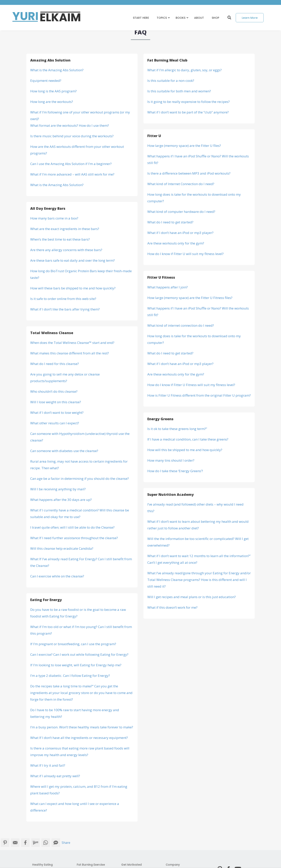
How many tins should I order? (171, 460)
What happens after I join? (168, 287)
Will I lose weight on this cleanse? (56, 402)
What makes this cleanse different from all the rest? (70, 353)
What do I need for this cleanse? (55, 364)
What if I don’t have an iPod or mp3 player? (180, 233)
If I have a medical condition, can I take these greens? (188, 439)
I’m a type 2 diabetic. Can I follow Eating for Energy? (70, 676)
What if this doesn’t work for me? (172, 607)
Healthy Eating (42, 865)
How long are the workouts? (52, 102)
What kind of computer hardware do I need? (181, 212)
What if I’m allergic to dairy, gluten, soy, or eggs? (185, 70)
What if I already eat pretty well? (55, 776)
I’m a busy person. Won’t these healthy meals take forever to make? (82, 727)
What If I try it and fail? (48, 765)
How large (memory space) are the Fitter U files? (184, 146)
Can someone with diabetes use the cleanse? (64, 451)
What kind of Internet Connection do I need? (181, 184)
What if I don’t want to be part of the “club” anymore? (188, 112)
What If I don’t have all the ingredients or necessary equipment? (79, 738)
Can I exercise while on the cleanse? (57, 576)
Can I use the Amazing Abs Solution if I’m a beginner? (71, 164)
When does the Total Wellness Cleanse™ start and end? (72, 343)
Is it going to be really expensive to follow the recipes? (189, 102)
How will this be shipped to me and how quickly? (185, 450)
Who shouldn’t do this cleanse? (54, 391)
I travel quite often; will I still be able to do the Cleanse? (72, 527)
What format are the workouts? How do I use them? (70, 125)
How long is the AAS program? (53, 91)
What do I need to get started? (170, 222)
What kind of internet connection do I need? (181, 325)
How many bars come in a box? (54, 218)
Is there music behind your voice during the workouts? (72, 136)
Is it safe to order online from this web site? (63, 299)
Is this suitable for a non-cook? (171, 81)
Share (66, 843)
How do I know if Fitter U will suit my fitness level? (185, 254)
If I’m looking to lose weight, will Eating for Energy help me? (76, 665)
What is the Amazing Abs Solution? (57, 70)
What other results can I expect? (55, 423)
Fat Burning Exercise (91, 865)
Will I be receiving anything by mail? (58, 489)
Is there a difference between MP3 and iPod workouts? (189, 173)
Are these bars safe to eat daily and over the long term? (72, 260)
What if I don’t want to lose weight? (57, 413)
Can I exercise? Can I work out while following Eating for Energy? (79, 654)
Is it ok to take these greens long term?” (177, 429)
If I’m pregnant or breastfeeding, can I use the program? (73, 644)
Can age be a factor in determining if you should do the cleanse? (80, 479)
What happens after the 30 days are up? (61, 500)
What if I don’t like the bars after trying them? (65, 309)
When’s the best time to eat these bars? (60, 239)
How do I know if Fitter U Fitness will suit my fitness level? (191, 385)
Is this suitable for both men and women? (179, 91)
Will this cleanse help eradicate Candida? (62, 548)
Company (173, 865)
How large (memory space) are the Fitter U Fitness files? (190, 298)
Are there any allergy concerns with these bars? (66, 250)
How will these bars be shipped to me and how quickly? (73, 288)
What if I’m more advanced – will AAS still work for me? (72, 174)
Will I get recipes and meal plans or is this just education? (192, 597)
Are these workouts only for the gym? (176, 243)
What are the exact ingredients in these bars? (65, 229)
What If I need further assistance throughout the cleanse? (74, 538)
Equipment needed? (46, 81)
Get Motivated (131, 865)
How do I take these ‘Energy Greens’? (175, 471)
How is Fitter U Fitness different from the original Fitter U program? (199, 395)
